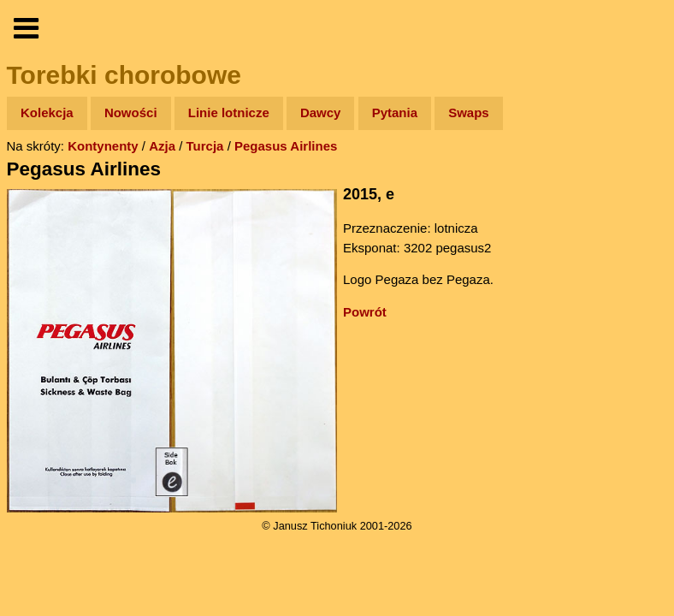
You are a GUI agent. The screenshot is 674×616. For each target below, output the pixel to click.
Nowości (131, 113)
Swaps (469, 113)
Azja (162, 146)
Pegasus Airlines (286, 146)
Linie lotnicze (229, 113)
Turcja (205, 146)
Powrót (365, 312)
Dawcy (321, 113)
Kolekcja (47, 113)
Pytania (395, 113)
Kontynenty (103, 146)
